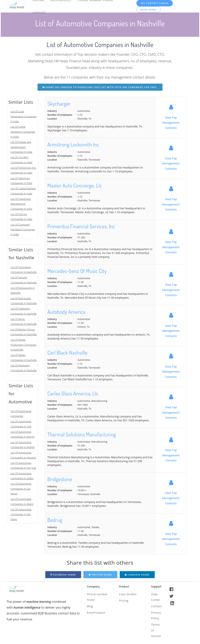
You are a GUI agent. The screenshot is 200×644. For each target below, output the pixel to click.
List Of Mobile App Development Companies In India (21, 147)
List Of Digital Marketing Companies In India (23, 132)
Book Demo (149, 10)
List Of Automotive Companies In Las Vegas (21, 489)
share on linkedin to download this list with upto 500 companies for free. (100, 87)
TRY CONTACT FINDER (155, 3)
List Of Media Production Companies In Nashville (23, 345)
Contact (39, 12)
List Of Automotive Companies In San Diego (21, 514)
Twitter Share (100, 575)
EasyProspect (96, 613)
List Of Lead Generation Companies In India (24, 116)
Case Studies (128, 594)
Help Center (156, 597)
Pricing (124, 601)
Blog (90, 607)
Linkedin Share (137, 575)
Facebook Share (63, 575)
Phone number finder (98, 597)
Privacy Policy (156, 616)
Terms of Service (156, 632)
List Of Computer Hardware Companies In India (23, 230)
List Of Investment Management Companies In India (21, 204)
